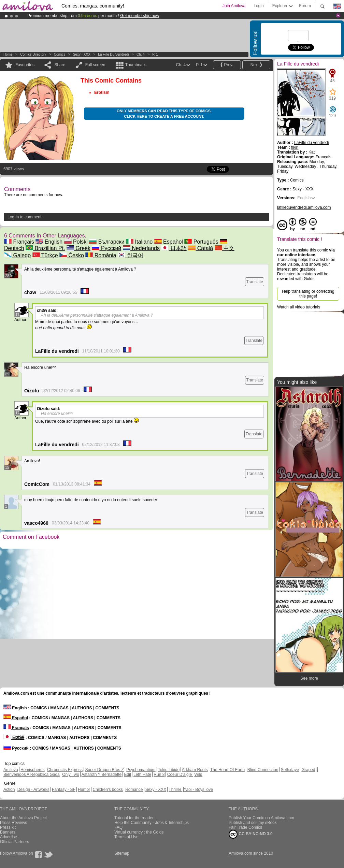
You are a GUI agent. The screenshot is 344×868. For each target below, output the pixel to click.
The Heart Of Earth (227, 770)
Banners (8, 832)
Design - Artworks (33, 790)
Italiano (139, 242)
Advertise (9, 837)
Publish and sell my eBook (253, 823)
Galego (17, 255)
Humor (84, 790)
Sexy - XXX (82, 54)
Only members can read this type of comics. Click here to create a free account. (164, 114)
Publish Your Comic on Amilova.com (261, 818)
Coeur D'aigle (180, 775)
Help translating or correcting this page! (308, 294)
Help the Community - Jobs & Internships (152, 823)
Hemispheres (33, 770)
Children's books (107, 790)
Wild (198, 775)
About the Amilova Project (23, 818)
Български (107, 242)
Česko (72, 255)
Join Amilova (234, 6)
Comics (60, 54)
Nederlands (141, 248)
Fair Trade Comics (245, 827)
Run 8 (159, 775)
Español (169, 242)
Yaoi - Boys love (198, 790)
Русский (106, 248)
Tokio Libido (169, 770)
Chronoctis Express (65, 770)
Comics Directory (33, 54)
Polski (76, 242)
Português (201, 242)
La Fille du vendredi (113, 54)
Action (9, 790)
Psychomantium (141, 770)
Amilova (11, 770)
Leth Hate (142, 775)
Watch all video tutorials (299, 307)
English (49, 242)
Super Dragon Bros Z (104, 770)
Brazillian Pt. (45, 248)
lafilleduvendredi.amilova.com (304, 207)
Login (259, 6)
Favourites (25, 65)
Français (19, 242)
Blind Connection (263, 770)
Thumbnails (136, 65)
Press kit (8, 827)
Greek (78, 248)
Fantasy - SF (64, 790)
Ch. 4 (141, 54)
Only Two (71, 775)
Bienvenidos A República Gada (32, 775)
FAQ (118, 827)
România (101, 255)
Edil (128, 775)
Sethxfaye (290, 770)
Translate (255, 282)
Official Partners (15, 842)
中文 (225, 248)
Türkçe (45, 255)
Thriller (175, 790)
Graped (308, 770)
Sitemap (122, 853)
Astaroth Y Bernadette (102, 775)
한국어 (130, 255)
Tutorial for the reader (134, 818)
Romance (134, 790)
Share (60, 65)
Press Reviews (13, 823)
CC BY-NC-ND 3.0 (251, 834)
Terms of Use (126, 837)
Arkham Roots (195, 770)
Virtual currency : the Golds (139, 832)
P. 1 (155, 54)
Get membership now (140, 16)
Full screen (95, 65)
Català (200, 248)
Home (8, 54)
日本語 (174, 248)
